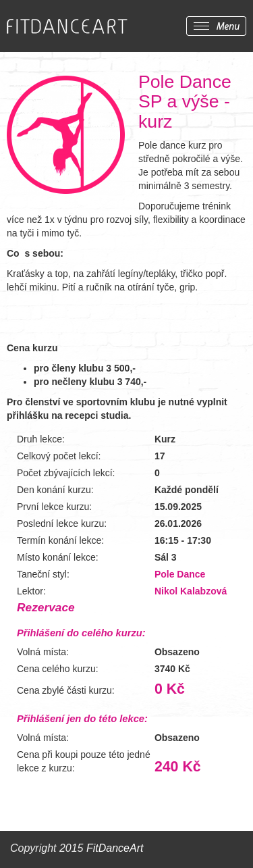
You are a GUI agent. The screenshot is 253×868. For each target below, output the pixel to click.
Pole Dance (180, 574)
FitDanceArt (115, 848)
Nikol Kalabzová (191, 591)
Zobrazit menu (216, 26)
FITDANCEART (67, 27)
